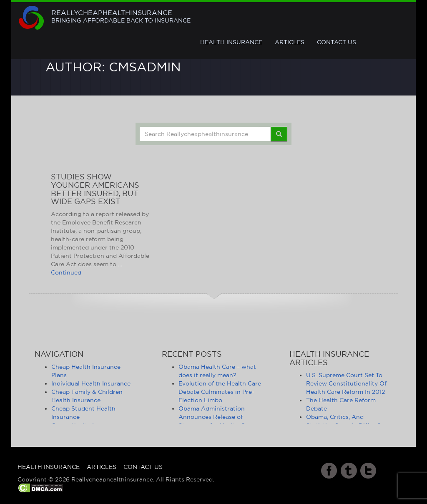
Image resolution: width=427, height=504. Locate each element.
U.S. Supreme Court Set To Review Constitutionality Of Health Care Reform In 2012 (346, 383)
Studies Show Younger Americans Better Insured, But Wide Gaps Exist (95, 189)
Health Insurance (231, 42)
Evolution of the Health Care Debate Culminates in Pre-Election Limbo (220, 392)
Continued (66, 272)
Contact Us (337, 42)
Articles (290, 42)
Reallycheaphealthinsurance (121, 17)
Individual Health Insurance (91, 383)
